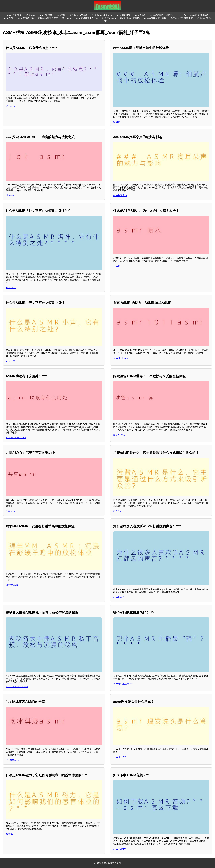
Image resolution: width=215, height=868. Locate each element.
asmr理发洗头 (120, 757)
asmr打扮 (9, 18)
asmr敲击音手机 (26, 18)
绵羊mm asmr (12, 585)
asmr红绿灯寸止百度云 (87, 18)
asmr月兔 (182, 15)
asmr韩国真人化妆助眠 (155, 18)
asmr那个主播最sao (123, 684)
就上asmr (10, 106)
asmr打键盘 (119, 597)
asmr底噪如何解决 (199, 15)
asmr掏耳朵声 (120, 196)
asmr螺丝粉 (46, 15)
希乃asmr (67, 18)
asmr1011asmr (121, 358)
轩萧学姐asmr (109, 18)
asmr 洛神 (11, 288)
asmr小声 (10, 361)
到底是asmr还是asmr (102, 15)
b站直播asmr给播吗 (130, 18)
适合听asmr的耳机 (79, 15)
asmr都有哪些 (124, 15)
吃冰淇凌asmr (13, 760)
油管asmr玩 (119, 435)
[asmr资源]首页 (14, 15)
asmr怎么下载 (120, 849)
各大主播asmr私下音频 (17, 687)
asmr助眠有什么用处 (16, 438)
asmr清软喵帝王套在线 (161, 15)
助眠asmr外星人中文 (48, 18)
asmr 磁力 (11, 834)
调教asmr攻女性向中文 (182, 18)
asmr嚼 (117, 122)
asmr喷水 (118, 266)
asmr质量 (61, 15)
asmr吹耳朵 (140, 15)
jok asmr (10, 195)
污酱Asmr (118, 511)
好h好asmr (31, 15)
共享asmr (10, 511)
